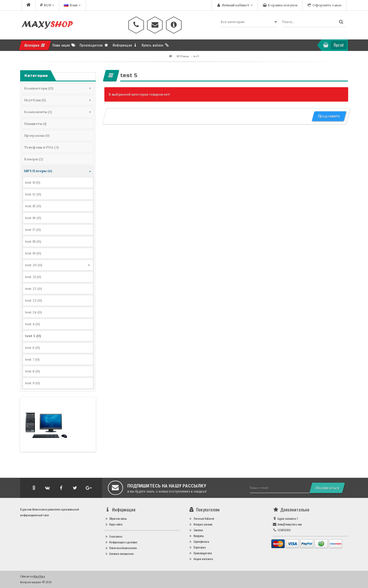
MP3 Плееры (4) (38, 171)
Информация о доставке (121, 542)
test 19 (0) (33, 253)
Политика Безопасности (121, 548)
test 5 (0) (33, 336)
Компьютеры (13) (39, 88)
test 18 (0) (33, 241)
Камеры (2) (34, 159)
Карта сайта (113, 524)
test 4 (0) (33, 324)
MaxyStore (39, 576)
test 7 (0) (32, 359)
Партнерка (197, 547)
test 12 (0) (33, 194)
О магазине (113, 536)
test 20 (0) (34, 265)
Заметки (196, 530)
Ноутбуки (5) (35, 100)
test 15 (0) (33, 206)
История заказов (200, 524)
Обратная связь (116, 518)
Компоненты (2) (38, 112)
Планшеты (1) (35, 124)
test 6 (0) (33, 348)
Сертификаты (199, 542)
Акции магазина (201, 559)
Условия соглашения (119, 554)
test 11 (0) (33, 182)
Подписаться (327, 488)
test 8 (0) (33, 371)
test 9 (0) (33, 383)
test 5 (196, 56)
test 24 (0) (34, 312)
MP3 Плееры (183, 56)
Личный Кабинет (201, 518)
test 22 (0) (34, 289)
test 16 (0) (33, 218)
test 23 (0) (34, 300)
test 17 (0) (33, 230)
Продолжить (329, 116)
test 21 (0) (33, 277)
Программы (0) (37, 135)
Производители (200, 553)
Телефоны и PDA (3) (42, 147)
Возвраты (196, 536)
